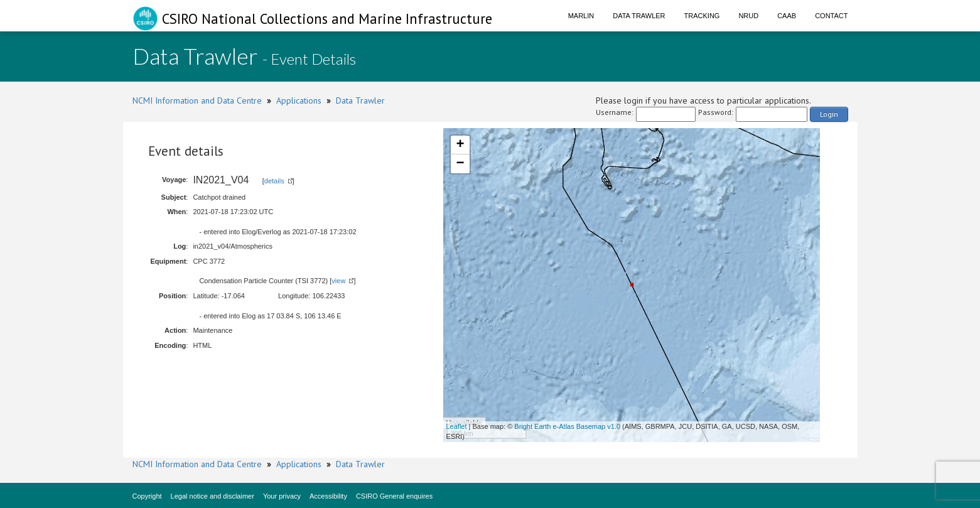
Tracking (702, 16)
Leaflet (457, 426)
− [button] (460, 164)
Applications (299, 100)
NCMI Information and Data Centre (197, 100)
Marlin (581, 16)
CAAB (787, 16)
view (338, 281)
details (274, 181)
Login (829, 114)
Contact (831, 16)
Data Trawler (639, 16)
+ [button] (460, 145)
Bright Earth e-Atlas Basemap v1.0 (567, 426)
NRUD (748, 16)
